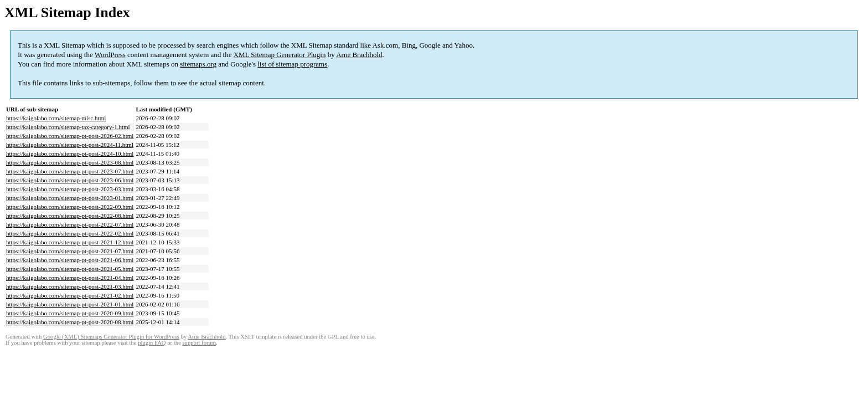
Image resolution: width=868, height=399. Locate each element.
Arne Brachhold (359, 55)
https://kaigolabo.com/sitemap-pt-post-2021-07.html (70, 251)
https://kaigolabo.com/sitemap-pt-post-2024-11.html (70, 145)
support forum (199, 343)
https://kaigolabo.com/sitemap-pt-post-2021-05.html (70, 269)
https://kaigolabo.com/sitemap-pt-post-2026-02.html (70, 136)
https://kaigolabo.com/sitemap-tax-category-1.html (68, 127)
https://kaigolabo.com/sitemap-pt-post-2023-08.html (70, 162)
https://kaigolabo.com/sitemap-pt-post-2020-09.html (70, 313)
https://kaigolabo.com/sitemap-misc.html (56, 118)
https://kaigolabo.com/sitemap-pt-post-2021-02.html (70, 295)
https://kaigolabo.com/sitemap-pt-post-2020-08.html (70, 322)
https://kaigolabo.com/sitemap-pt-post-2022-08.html (70, 216)
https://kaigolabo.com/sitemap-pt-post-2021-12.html (70, 242)
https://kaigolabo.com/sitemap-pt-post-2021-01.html (70, 304)
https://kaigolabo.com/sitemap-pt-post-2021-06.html (70, 260)
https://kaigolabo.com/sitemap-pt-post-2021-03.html (70, 287)
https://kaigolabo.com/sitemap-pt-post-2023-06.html (70, 180)
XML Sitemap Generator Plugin (280, 55)
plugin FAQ (152, 343)
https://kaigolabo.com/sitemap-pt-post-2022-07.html (70, 224)
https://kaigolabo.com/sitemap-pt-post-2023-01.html (70, 198)
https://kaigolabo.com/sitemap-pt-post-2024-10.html (70, 154)
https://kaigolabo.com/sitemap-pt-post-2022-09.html (70, 207)
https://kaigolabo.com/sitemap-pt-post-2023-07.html (70, 171)
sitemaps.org (198, 64)
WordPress (110, 55)
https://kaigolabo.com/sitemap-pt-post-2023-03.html (70, 189)
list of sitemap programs (292, 64)
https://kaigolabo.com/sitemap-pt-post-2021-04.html (70, 278)
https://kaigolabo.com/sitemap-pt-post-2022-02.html (70, 233)
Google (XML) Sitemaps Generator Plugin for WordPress (111, 337)
